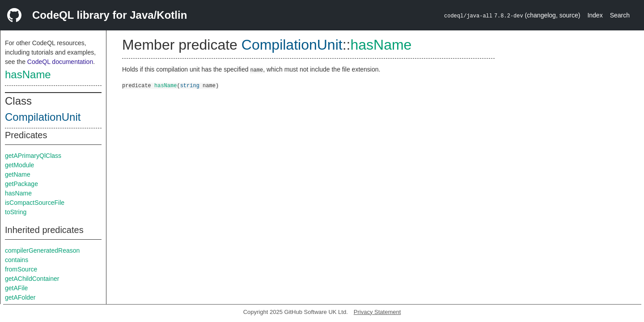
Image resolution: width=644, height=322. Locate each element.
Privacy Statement (377, 312)
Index (595, 15)
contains (17, 260)
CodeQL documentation (60, 62)
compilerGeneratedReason (42, 250)
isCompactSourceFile (35, 203)
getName (18, 174)
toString (16, 212)
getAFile (16, 288)
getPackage (21, 184)
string (190, 85)
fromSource (21, 269)
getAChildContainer (32, 279)
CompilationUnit (43, 117)
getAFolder (20, 297)
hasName (28, 74)
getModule (19, 165)
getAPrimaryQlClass (33, 156)
